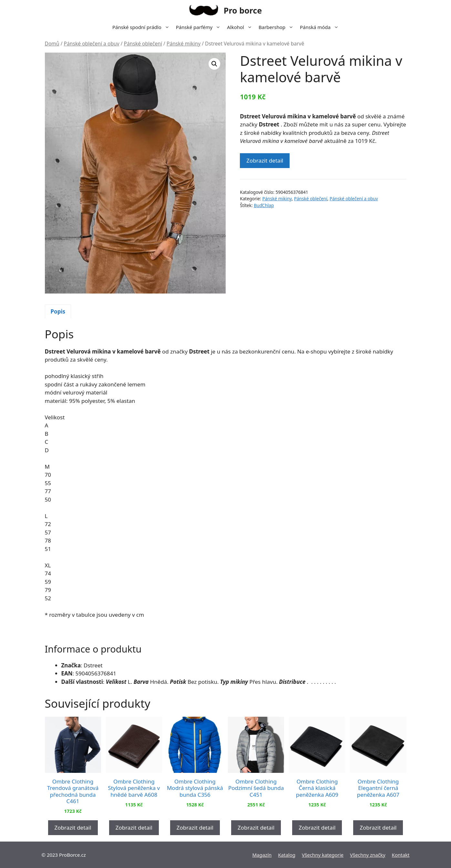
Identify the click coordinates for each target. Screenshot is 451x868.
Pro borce (243, 10)
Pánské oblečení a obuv (92, 44)
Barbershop (278, 27)
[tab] (58, 312)
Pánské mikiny (184, 44)
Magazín (262, 855)
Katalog (287, 855)
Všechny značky (368, 855)
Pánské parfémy (200, 27)
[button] (214, 64)
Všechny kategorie (323, 855)
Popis (58, 311)
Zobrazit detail (265, 160)
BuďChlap (264, 205)
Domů (52, 44)
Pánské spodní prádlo (143, 27)
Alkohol (241, 27)
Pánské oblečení (143, 44)
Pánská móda (321, 27)
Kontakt (401, 855)
